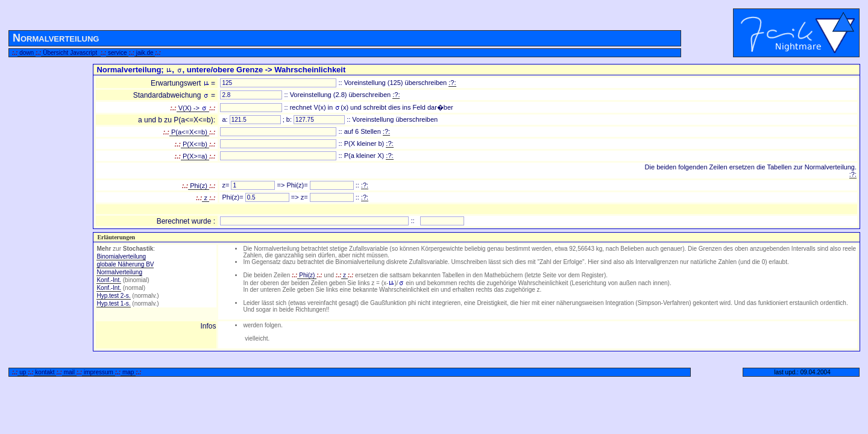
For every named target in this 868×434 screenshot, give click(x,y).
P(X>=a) (195, 156)
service (117, 53)
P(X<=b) (195, 144)
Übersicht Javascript (71, 53)
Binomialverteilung (121, 256)
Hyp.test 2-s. (113, 296)
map (128, 372)
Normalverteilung (119, 272)
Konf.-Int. (109, 280)
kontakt (45, 372)
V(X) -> (193, 108)
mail (69, 372)
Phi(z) (199, 186)
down (26, 53)
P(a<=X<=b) (189, 132)
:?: (452, 83)
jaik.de (145, 53)
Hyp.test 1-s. (113, 303)
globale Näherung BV (125, 264)
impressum (98, 372)
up (23, 372)
